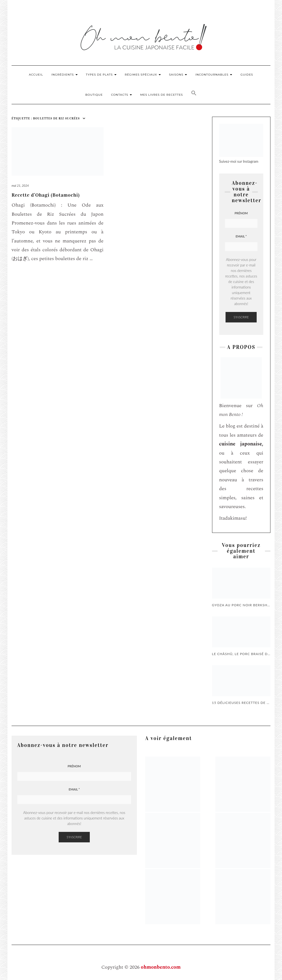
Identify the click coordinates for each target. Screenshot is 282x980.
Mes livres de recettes (162, 95)
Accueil (36, 75)
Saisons (178, 75)
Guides (247, 75)
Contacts (121, 95)
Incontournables (214, 75)
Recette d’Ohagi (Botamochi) (46, 195)
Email (241, 236)
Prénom (241, 213)
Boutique (94, 95)
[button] (194, 94)
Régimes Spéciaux (143, 75)
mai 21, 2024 (20, 185)
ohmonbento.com (161, 967)
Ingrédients (64, 75)
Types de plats (101, 75)
